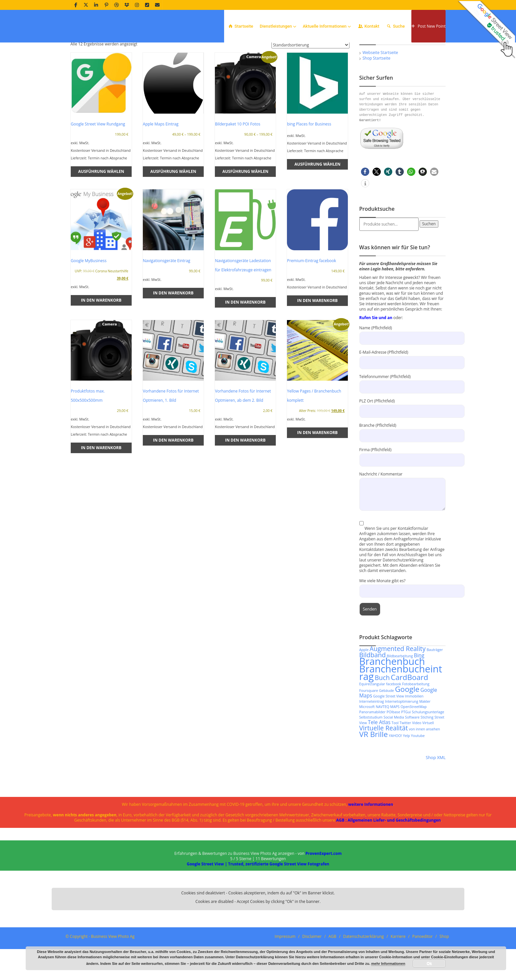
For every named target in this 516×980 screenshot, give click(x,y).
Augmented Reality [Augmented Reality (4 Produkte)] (398, 691)
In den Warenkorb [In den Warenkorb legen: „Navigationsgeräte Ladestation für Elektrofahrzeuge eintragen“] (245, 345)
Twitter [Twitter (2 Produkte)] (405, 765)
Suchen (429, 266)
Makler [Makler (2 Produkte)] (425, 744)
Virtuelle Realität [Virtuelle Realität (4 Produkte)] (384, 770)
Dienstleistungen (278, 26)
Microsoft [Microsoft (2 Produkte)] (367, 749)
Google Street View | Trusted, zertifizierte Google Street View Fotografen (258, 906)
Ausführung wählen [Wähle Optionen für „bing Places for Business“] (318, 207)
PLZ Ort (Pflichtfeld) (403, 448)
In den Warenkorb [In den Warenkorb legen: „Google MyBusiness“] (101, 343)
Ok (429, 964)
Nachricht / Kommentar (403, 526)
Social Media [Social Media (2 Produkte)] (394, 760)
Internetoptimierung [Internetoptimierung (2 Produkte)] (402, 744)
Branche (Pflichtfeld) (403, 473)
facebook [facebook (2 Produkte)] (394, 726)
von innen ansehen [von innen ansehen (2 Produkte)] (424, 772)
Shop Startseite (377, 101)
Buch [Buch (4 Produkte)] (382, 720)
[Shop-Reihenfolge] (310, 87)
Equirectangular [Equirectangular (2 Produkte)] (372, 726)
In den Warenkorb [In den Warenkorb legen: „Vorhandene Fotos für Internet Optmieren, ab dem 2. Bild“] (245, 483)
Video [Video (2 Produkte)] (417, 765)
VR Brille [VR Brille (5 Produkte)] (374, 777)
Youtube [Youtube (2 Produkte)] (418, 778)
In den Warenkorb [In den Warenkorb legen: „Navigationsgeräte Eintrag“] (173, 335)
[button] (365, 214)
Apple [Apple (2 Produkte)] (364, 692)
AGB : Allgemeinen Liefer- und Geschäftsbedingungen (389, 863)
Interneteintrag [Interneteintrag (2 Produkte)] (372, 744)
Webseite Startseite (380, 95)
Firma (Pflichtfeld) (403, 497)
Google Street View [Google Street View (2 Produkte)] (389, 739)
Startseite (240, 26)
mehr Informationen (388, 964)
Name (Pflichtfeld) (403, 375)
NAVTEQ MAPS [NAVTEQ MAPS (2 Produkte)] (388, 749)
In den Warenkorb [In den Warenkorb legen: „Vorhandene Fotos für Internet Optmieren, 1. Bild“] (173, 483)
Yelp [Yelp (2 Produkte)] (407, 778)
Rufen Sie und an (376, 360)
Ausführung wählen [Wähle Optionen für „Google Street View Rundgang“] (101, 214)
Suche (396, 26)
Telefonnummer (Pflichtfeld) (403, 424)
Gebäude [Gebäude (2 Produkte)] (387, 733)
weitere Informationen (371, 847)
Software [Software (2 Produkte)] (412, 760)
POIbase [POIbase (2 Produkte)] (393, 754)
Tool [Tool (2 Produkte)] (395, 765)
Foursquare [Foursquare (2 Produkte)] (369, 733)
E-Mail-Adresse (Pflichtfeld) (403, 400)
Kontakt (368, 26)
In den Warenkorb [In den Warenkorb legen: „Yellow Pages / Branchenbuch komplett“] (317, 475)
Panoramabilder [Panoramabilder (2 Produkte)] (373, 754)
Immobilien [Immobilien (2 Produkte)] (414, 739)
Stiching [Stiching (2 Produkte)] (427, 760)
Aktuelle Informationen (327, 26)
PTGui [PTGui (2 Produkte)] (406, 754)
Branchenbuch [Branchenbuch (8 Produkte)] (392, 704)
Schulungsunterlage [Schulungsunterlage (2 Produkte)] (428, 754)
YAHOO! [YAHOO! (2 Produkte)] (395, 778)
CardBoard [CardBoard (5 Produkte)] (410, 720)
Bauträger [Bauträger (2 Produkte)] (435, 692)
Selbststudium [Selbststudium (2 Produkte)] (371, 760)
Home (434, 51)
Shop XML (436, 800)
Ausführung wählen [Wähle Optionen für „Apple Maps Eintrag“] (173, 214)
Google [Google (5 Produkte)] (407, 732)
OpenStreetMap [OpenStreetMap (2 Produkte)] (413, 749)
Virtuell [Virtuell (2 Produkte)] (428, 765)
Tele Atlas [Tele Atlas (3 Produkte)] (379, 765)
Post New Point (428, 26)
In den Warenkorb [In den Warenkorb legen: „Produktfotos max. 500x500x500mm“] (101, 490)
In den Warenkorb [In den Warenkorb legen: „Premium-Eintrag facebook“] (317, 343)
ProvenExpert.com (323, 896)
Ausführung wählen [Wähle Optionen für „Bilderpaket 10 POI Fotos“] (245, 214)
